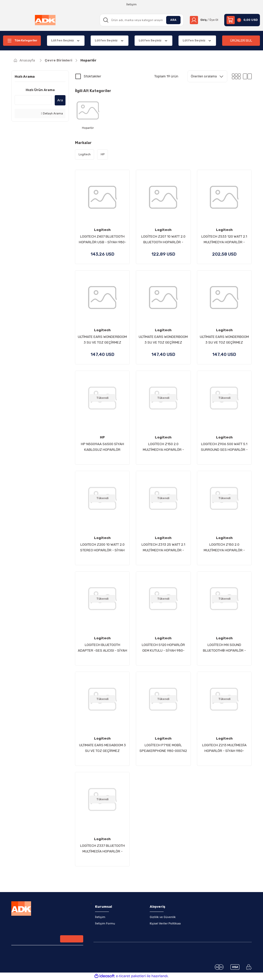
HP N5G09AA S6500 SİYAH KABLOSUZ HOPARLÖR (102, 447)
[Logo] (45, 20)
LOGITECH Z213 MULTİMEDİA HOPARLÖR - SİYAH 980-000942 (224, 749)
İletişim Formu (105, 924)
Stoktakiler (92, 76)
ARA (172, 20)
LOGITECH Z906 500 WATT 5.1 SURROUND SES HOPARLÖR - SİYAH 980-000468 (224, 448)
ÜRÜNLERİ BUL (241, 41)
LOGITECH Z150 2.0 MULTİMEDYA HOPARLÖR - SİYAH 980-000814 (224, 548)
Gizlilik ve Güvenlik (163, 918)
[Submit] (72, 939)
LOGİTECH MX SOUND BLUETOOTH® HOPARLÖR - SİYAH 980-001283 (224, 648)
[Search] (140, 20)
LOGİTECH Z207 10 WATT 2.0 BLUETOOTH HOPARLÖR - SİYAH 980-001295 (163, 240)
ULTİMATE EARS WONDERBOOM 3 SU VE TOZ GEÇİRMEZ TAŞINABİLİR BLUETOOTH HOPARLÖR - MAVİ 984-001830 (163, 340)
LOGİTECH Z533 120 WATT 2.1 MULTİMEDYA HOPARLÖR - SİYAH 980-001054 (224, 240)
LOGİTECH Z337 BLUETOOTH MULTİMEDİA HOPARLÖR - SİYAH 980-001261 (102, 849)
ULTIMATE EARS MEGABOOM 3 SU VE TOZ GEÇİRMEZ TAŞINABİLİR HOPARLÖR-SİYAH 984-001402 (102, 749)
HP (102, 438)
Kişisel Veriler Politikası (165, 924)
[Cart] (242, 20)
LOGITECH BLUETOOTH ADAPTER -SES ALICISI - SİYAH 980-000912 (102, 648)
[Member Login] (203, 20)
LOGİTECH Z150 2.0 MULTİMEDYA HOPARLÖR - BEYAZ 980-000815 (163, 448)
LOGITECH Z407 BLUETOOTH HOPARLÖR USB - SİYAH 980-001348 (102, 240)
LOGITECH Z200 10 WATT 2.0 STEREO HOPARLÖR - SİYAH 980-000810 (102, 548)
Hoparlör (88, 60)
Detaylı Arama (52, 113)
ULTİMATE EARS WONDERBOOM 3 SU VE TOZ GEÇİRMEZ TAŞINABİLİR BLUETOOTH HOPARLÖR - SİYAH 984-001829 (102, 340)
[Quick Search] (33, 100)
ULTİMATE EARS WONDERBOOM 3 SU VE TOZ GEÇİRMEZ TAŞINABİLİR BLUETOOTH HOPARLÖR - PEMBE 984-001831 (224, 340)
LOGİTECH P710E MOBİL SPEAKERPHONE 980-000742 (163, 748)
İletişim (100, 918)
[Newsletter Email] (47, 940)
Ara (60, 100)
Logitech (102, 230)
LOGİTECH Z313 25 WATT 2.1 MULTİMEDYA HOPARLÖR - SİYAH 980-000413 (163, 548)
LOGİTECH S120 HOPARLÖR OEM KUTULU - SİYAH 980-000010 (163, 648)
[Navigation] (22, 41)
